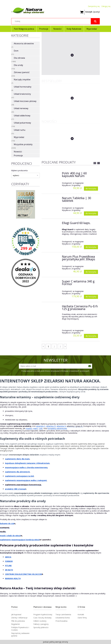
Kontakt (81, 614)
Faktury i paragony (41, 624)
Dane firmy (82, 618)
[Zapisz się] (90, 366)
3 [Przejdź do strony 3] (60, 347)
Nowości (18, 152)
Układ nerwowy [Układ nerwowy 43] (21, 108)
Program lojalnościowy (43, 614)
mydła (3, 532)
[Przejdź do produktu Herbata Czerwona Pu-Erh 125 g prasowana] (61, 108)
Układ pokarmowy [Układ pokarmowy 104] (22, 123)
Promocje (18, 156)
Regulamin (16, 624)
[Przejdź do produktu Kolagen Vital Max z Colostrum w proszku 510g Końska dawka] (61, 149)
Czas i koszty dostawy (42, 618)
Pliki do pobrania (18, 621)
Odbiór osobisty (40, 621)
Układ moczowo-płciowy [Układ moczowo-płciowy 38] (25, 101)
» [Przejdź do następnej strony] (65, 346)
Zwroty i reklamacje (19, 618)
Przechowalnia (61, 621)
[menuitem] (24, 29)
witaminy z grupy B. (75, 426)
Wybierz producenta (19, 171)
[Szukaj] (95, 21)
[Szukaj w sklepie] (56, 21)
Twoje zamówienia (63, 614)
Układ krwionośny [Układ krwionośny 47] (22, 94)
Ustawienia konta (63, 618)
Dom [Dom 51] (16, 51)
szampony (5, 528)
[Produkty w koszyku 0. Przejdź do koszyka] (93, 11)
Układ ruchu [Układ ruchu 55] (20, 130)
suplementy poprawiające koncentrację (23, 485)
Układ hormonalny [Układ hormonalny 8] (23, 87)
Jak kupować (16, 614)
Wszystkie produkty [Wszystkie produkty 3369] (23, 144)
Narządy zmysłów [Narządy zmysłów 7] (22, 80)
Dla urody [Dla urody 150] (18, 65)
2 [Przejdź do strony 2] (54, 347)
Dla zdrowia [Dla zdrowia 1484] (19, 58)
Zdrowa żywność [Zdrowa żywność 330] (22, 72)
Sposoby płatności (41, 627)
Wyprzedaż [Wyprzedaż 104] (19, 137)
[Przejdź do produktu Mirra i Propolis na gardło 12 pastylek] (61, 73)
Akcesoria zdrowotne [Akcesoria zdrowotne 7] (24, 43)
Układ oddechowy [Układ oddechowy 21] (22, 116)
